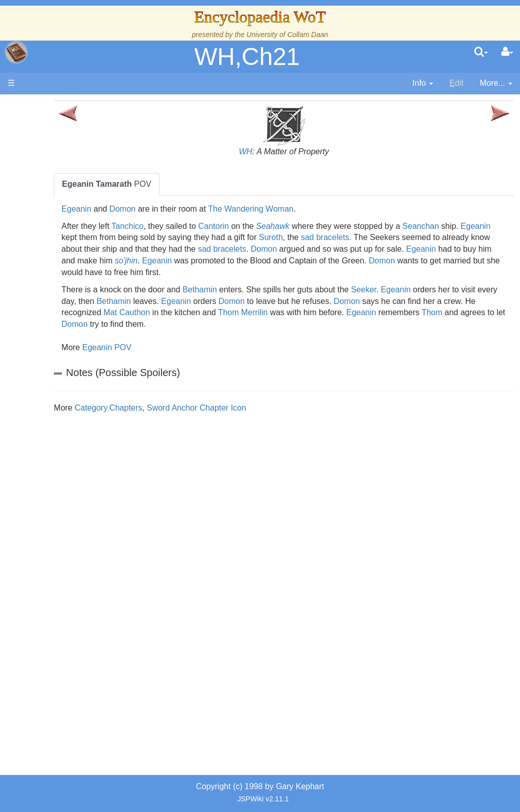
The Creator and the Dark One (72, 181)
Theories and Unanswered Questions (72, 552)
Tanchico (192, 226)
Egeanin (141, 209)
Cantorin (278, 226)
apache (16, 52)
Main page (47, 106)
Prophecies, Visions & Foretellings (70, 506)
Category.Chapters (173, 408)
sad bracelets (442, 237)
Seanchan (485, 226)
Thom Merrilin (404, 312)
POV (172, 184)
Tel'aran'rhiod (72, 529)
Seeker (429, 290)
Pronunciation (73, 575)
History (61, 250)
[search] (481, 52)
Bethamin (265, 290)
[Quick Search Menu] (481, 52)
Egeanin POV (172, 347)
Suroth (387, 237)
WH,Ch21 (247, 57)
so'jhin (378, 261)
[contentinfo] (423, 83)
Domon (187, 209)
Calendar (65, 262)
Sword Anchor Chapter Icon (262, 408)
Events (61, 274)
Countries (86, 308)
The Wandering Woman (316, 209)
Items (58, 482)
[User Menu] (507, 52)
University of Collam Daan (287, 35)
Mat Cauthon (288, 312)
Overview (86, 297)
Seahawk (338, 226)
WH (278, 151)
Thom (212, 324)
